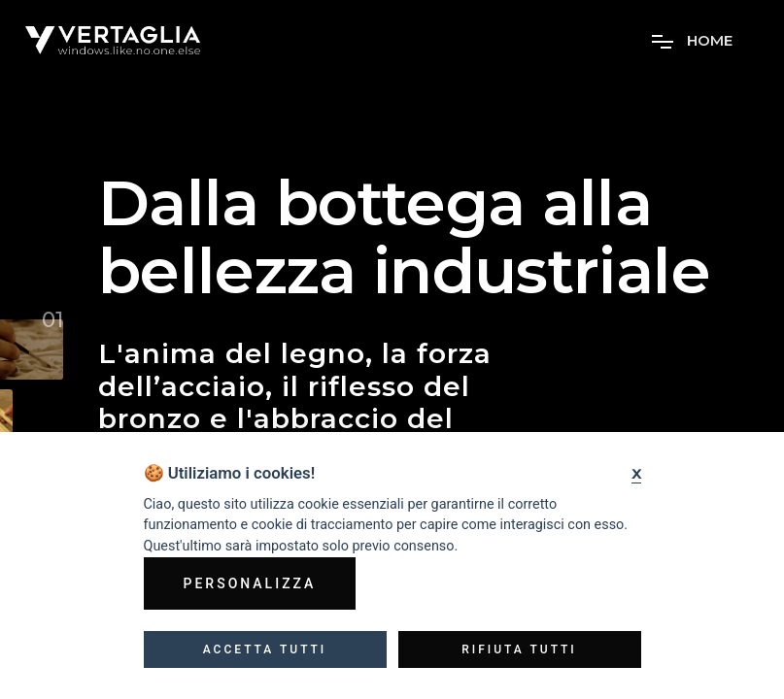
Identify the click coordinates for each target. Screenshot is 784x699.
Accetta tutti (265, 649)
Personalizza (250, 583)
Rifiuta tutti (519, 649)
